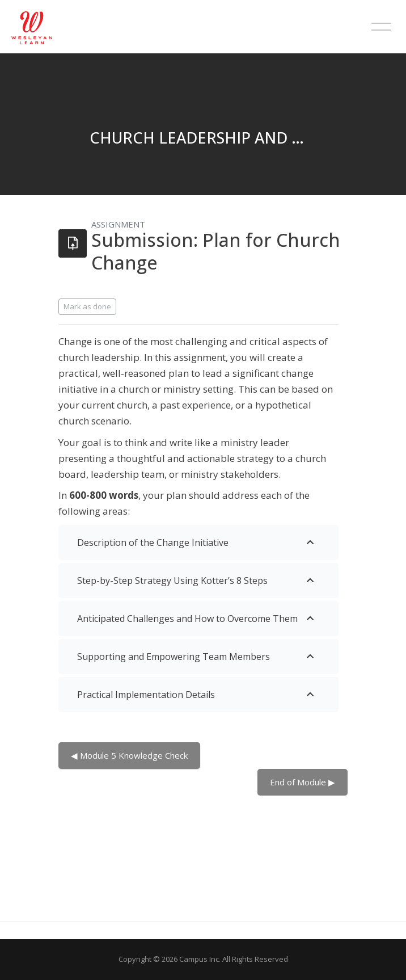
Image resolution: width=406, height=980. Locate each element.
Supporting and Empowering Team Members (174, 657)
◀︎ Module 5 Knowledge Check (129, 755)
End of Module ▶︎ (303, 782)
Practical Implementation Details (146, 695)
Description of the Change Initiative (153, 542)
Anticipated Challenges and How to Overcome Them (187, 619)
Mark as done (87, 306)
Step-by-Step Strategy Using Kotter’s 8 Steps (172, 581)
